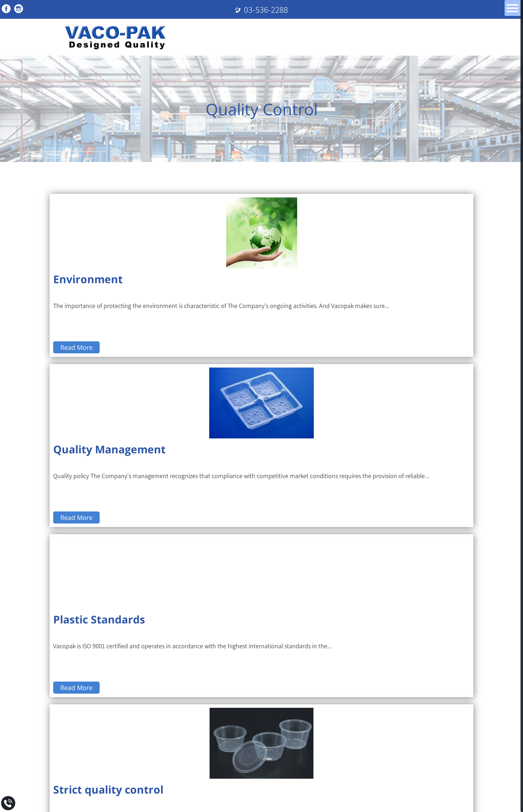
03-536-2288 (266, 9)
